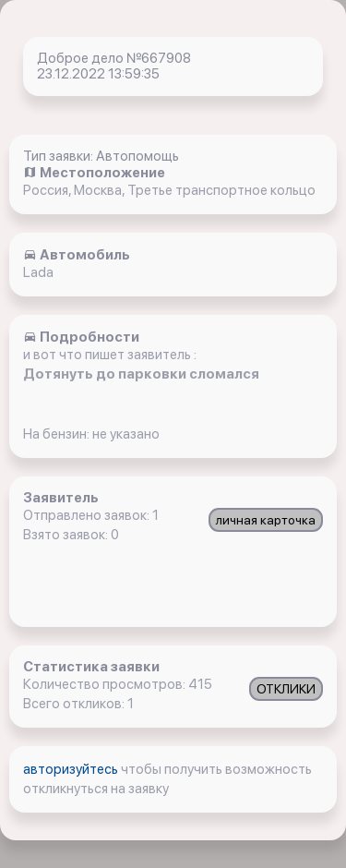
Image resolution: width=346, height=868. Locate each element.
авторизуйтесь (72, 769)
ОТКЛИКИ (286, 689)
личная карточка (266, 520)
